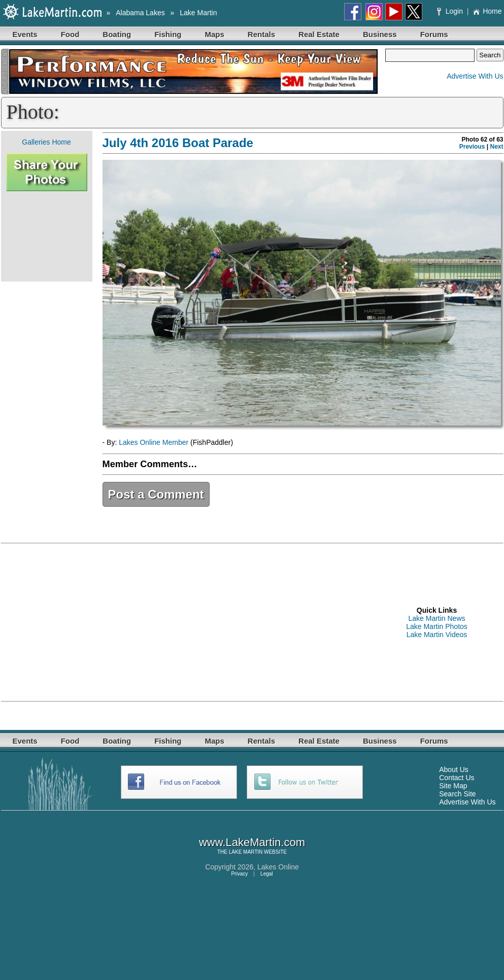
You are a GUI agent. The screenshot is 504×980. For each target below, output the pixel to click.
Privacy (239, 874)
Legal (266, 874)
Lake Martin (198, 13)
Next (496, 147)
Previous (472, 147)
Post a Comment (156, 494)
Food (70, 34)
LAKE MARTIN (246, 852)
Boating (117, 34)
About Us (454, 769)
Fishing (168, 34)
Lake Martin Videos (437, 635)
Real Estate (319, 34)
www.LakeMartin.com (252, 842)
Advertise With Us (475, 76)
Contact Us (457, 778)
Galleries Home (46, 142)
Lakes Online (278, 867)
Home (487, 11)
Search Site (457, 794)
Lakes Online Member (154, 442)
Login (451, 11)
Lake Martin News (436, 618)
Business (380, 34)
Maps (215, 34)
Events (25, 34)
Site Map (453, 786)
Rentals (261, 34)
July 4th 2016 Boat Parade (178, 143)
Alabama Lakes (140, 13)
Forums (434, 34)
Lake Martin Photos (437, 626)
